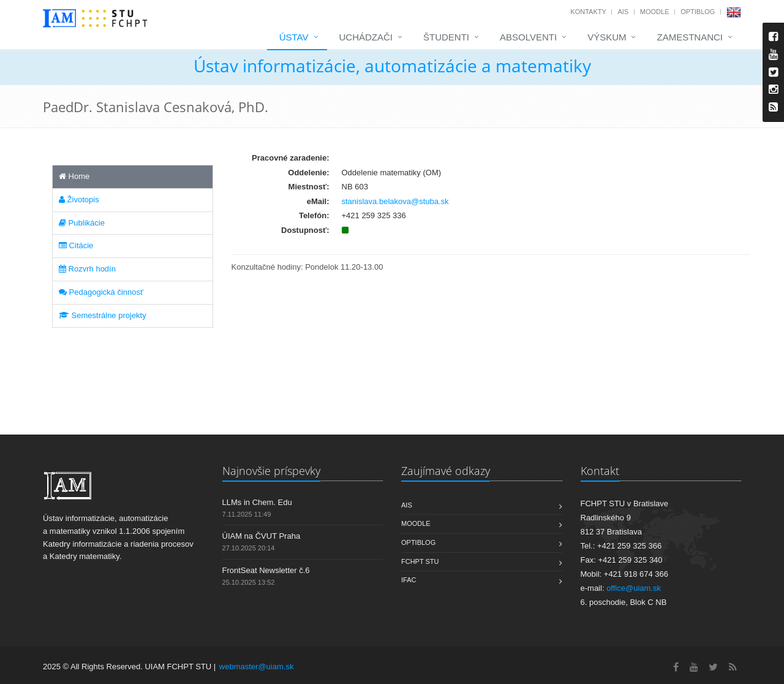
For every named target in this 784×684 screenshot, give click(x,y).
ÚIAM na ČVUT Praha (262, 536)
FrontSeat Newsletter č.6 (266, 570)
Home (74, 176)
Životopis (79, 199)
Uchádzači (366, 37)
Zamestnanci (690, 37)
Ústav (294, 37)
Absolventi (528, 37)
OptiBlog (698, 12)
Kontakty (588, 12)
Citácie (76, 245)
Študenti (446, 37)
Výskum (607, 37)
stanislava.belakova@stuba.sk (395, 201)
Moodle (655, 12)
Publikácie (82, 223)
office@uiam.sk (634, 588)
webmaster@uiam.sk (257, 667)
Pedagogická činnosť (101, 292)
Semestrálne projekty (103, 315)
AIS (623, 12)
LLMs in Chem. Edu (257, 502)
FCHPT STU (420, 561)
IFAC (409, 580)
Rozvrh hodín (87, 269)
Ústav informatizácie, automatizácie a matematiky (392, 66)
